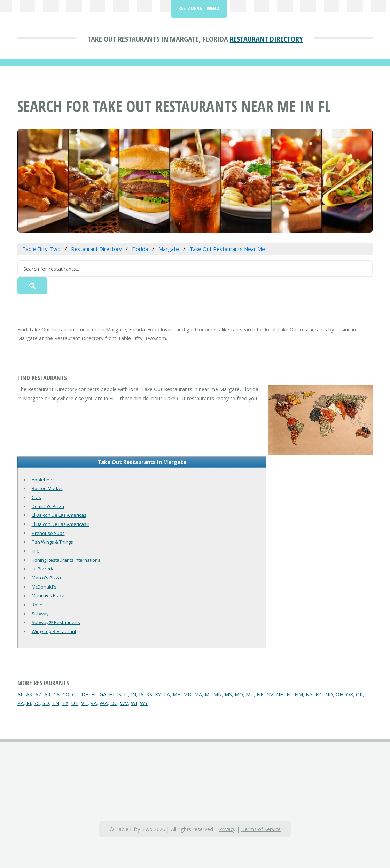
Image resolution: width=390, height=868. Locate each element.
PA (21, 703)
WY (144, 703)
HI (112, 694)
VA (94, 703)
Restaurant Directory (266, 39)
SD (46, 703)
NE (260, 694)
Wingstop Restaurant (54, 631)
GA (103, 694)
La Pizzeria (43, 569)
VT (84, 703)
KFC (36, 551)
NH (280, 694)
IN (134, 694)
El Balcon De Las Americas (59, 515)
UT (75, 703)
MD (187, 694)
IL (126, 694)
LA (167, 694)
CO (66, 694)
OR (359, 694)
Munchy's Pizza (48, 595)
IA (141, 694)
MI (208, 694)
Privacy (227, 829)
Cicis (36, 497)
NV (270, 694)
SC (37, 703)
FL (94, 694)
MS (228, 694)
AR (47, 694)
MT (250, 694)
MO (239, 694)
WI (134, 703)
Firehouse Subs (48, 533)
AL (20, 694)
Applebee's (44, 480)
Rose (37, 605)
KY (158, 694)
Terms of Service (261, 829)
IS (119, 694)
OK (350, 694)
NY (309, 694)
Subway (40, 614)
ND (329, 694)
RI (29, 703)
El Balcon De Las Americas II (61, 524)
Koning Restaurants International (67, 560)
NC (319, 694)
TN (56, 703)
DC (114, 703)
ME (177, 694)
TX (65, 703)
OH (340, 694)
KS (149, 694)
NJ (289, 694)
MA (198, 694)
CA (56, 694)
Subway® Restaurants (56, 622)
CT (75, 694)
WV (124, 703)
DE (85, 694)
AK (29, 694)
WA (104, 703)
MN (218, 694)
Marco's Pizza (46, 578)
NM (299, 694)
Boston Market (47, 488)
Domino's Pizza (48, 506)
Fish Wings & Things (52, 542)
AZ (38, 694)
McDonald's (44, 587)
